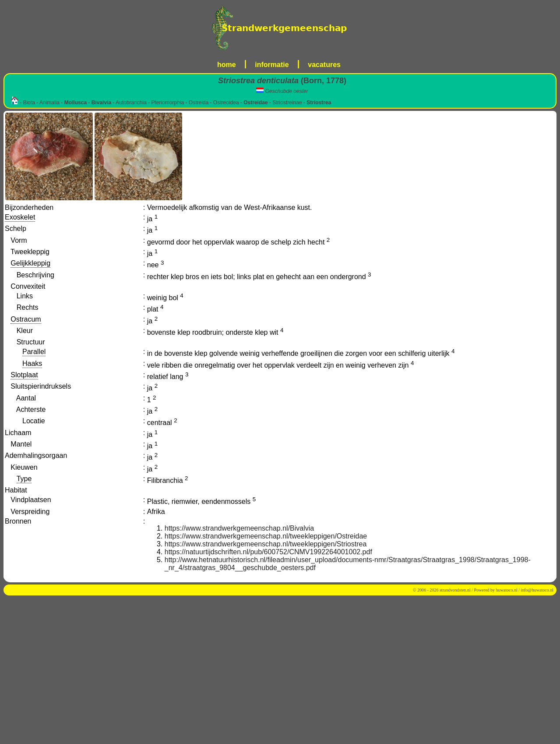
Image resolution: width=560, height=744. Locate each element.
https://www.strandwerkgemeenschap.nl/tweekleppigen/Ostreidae (266, 536)
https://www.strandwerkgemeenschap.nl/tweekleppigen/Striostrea (266, 544)
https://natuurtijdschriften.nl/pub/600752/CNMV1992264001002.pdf (268, 552)
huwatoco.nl (507, 590)
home (227, 65)
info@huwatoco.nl (537, 590)
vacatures (324, 65)
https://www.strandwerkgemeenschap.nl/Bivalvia (239, 528)
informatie (272, 65)
